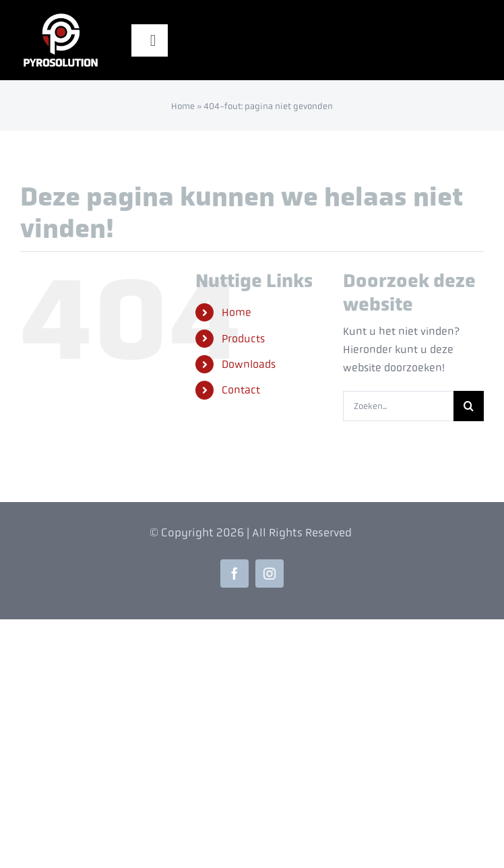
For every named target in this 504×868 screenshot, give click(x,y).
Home (183, 106)
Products (243, 339)
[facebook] (234, 573)
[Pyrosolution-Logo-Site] (61, 15)
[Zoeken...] (398, 406)
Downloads (249, 364)
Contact (241, 390)
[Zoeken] (469, 406)
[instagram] (270, 573)
